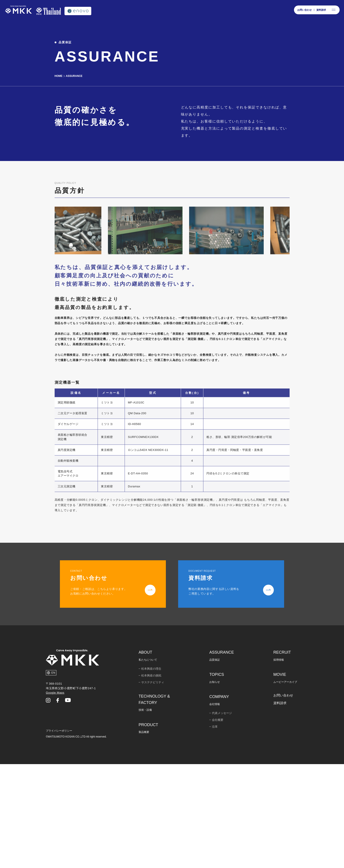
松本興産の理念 (151, 773)
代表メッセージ (222, 817)
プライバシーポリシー (59, 835)
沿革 (215, 831)
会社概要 (218, 824)
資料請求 (280, 807)
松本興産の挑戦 (151, 779)
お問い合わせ (283, 799)
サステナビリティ (153, 786)
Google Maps (55, 797)
